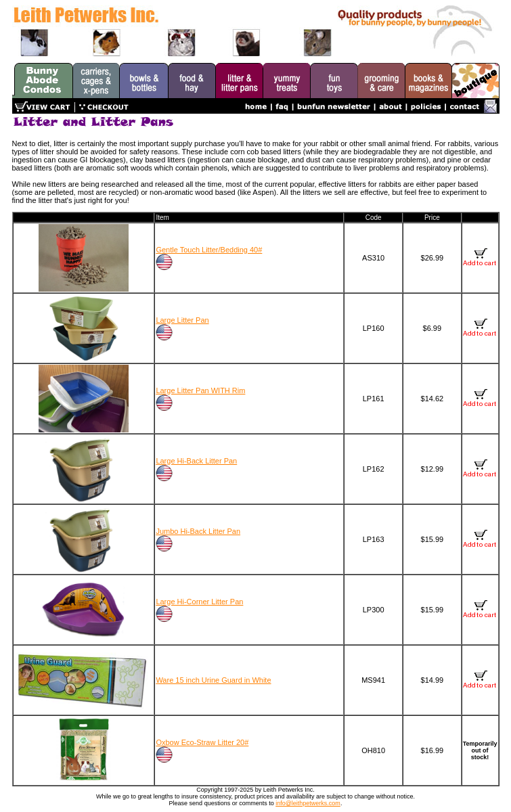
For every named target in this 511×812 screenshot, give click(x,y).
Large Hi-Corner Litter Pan (199, 602)
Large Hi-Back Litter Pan (196, 461)
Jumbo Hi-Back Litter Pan (198, 531)
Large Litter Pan (182, 320)
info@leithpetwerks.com (308, 803)
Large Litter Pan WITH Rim (200, 390)
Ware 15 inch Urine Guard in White (213, 680)
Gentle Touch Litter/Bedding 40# (209, 250)
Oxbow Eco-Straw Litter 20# (202, 742)
